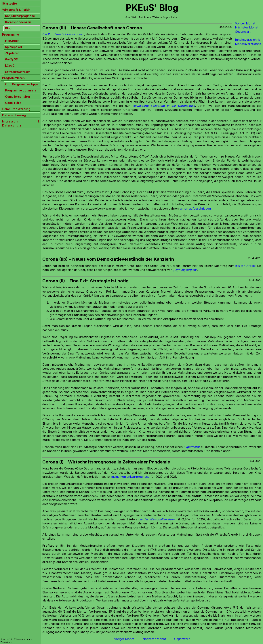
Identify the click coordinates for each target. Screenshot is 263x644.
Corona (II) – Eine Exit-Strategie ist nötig (85, 281)
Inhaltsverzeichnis (248, 40)
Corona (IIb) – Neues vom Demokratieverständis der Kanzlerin (108, 259)
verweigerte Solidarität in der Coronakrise (164, 106)
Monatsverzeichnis (248, 44)
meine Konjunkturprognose (130, 477)
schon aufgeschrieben (195, 208)
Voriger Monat (245, 23)
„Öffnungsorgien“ (185, 270)
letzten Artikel (245, 266)
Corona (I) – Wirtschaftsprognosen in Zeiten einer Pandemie (106, 462)
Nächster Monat (247, 27)
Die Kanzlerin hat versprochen (63, 34)
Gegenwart (243, 32)
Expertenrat (192, 447)
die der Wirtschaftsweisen (157, 519)
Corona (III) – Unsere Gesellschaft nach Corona (92, 28)
